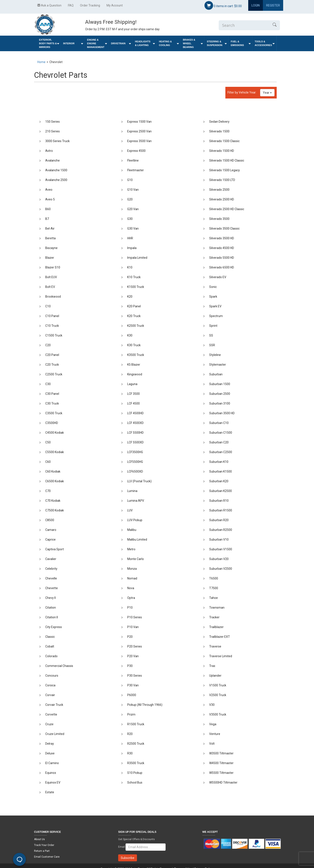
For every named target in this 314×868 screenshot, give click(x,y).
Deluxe (50, 753)
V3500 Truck (218, 714)
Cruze (49, 724)
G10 (130, 180)
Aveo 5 (50, 199)
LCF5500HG (135, 462)
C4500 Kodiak (55, 433)
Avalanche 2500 (56, 180)
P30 (130, 666)
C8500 (50, 520)
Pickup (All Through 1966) (145, 705)
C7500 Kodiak (55, 510)
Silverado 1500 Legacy (225, 170)
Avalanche (53, 160)
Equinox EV (53, 782)
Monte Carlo (136, 559)
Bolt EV (50, 287)
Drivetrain (121, 44)
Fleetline (133, 160)
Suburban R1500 (221, 510)
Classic (50, 637)
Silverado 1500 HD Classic (227, 160)
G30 (130, 219)
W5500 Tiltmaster (221, 773)
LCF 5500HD (135, 433)
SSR (212, 345)
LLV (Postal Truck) (139, 481)
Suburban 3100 (220, 403)
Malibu (132, 530)
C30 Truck (52, 403)
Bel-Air (50, 229)
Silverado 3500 (219, 219)
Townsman (217, 608)
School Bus (135, 782)
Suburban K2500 (221, 491)
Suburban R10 (219, 501)
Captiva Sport (55, 549)
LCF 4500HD (135, 413)
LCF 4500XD (135, 423)
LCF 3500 (133, 394)
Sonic (213, 287)
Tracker (214, 617)
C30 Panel (52, 394)
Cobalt (50, 646)
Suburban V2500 (221, 569)
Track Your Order (44, 845)
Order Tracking (90, 5)
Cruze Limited (55, 734)
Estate (50, 792)
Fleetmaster (136, 170)
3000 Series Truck (57, 141)
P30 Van (133, 685)
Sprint (213, 326)
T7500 (214, 588)
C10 (48, 306)
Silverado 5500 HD (222, 258)
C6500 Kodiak (55, 481)
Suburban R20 (219, 520)
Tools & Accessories (265, 43)
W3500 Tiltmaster (221, 753)
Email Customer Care (47, 857)
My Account (115, 5)
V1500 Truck (218, 685)
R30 (130, 753)
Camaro (51, 530)
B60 (48, 209)
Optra (131, 598)
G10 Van (133, 190)
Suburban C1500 (221, 433)
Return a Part (42, 851)
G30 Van (133, 229)
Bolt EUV (51, 277)
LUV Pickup (135, 520)
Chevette (52, 588)
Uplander (215, 676)
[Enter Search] (244, 25)
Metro (131, 549)
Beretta (50, 238)
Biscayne (51, 248)
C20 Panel (52, 355)
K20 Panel (134, 306)
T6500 (214, 578)
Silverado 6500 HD (222, 267)
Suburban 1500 (220, 384)
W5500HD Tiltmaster (223, 782)
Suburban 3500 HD (222, 413)
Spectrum (216, 316)
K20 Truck (134, 316)
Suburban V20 (219, 559)
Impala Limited (137, 258)
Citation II (52, 617)
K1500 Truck (136, 287)
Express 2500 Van (139, 131)
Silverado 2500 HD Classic (227, 209)
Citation (51, 608)
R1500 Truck (136, 724)
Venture (215, 734)
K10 (130, 267)
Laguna (132, 384)
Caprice (50, 540)
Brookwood (53, 297)
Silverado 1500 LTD (222, 180)
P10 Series (135, 617)
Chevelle (51, 578)
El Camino (52, 763)
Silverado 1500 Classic (224, 141)
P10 (130, 608)
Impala (132, 248)
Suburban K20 (219, 481)
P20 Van (133, 656)
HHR (130, 238)
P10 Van (133, 627)
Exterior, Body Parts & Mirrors (49, 43)
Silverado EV (218, 277)
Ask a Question (49, 5)
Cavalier (51, 559)
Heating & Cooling (169, 43)
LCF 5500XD (135, 442)
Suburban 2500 (220, 394)
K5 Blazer (134, 365)
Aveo (49, 190)
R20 (130, 734)
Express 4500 (136, 151)
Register (273, 5)
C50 (48, 442)
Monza (132, 569)
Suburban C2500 (221, 452)
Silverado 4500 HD (222, 248)
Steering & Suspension (217, 43)
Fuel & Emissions (241, 43)
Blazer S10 (53, 267)
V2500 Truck (218, 695)
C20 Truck (52, 365)
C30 (48, 384)
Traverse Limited (221, 656)
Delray (50, 744)
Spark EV (215, 306)
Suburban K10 (219, 462)
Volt (212, 744)
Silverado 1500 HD (222, 151)
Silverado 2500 (219, 190)
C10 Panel (52, 316)
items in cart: (223, 5)
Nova (131, 588)
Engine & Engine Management (97, 43)
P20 (130, 637)
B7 (47, 219)
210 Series (53, 131)
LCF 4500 (133, 403)
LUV (130, 510)
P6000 (132, 695)
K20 (130, 297)
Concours (52, 676)
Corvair (50, 695)
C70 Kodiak (53, 501)
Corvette (51, 714)
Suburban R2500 (221, 530)
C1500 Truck (54, 335)
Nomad (132, 578)
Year (267, 93)
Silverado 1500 (219, 131)
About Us (39, 839)
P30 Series (135, 676)
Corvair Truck (54, 705)
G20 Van (133, 209)
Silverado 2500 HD (222, 199)
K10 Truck (134, 277)
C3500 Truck (54, 413)
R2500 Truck (136, 744)
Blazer (50, 258)
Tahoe (214, 598)
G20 (130, 199)
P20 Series (135, 646)
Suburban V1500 (221, 549)
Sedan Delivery (219, 122)
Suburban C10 (219, 423)
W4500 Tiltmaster (221, 763)
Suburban (216, 374)
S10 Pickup (135, 773)
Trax (212, 666)
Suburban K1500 (221, 471)
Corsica (50, 685)
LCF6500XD (135, 471)
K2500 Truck (136, 326)
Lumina (132, 491)
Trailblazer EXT (220, 637)
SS (211, 335)
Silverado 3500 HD (222, 238)
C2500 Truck (54, 374)
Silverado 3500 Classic (224, 229)
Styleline (215, 355)
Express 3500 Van (139, 141)
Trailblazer (216, 627)
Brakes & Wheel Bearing (193, 43)
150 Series (53, 122)
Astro (49, 151)
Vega (213, 724)
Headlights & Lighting (145, 43)
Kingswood (135, 374)
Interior (73, 44)
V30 (212, 705)
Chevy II (50, 598)
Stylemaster (218, 365)
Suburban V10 (219, 540)
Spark (213, 297)
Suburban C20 (219, 442)
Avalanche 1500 (56, 170)
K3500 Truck (136, 355)
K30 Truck (134, 345)
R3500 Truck (136, 763)
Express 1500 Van (139, 122)
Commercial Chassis (59, 666)
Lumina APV (136, 501)
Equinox (51, 773)
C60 (48, 462)
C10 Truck (52, 326)
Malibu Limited (137, 540)
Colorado (51, 656)
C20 (48, 345)
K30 (130, 335)
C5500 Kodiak (55, 452)
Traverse (215, 646)
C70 (48, 491)
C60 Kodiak (53, 471)
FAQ (71, 5)
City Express (54, 627)
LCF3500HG (135, 452)
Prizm (131, 714)
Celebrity (51, 569)
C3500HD (52, 423)
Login (256, 5)
